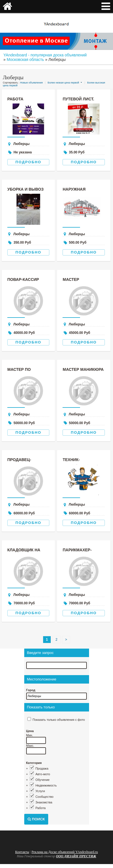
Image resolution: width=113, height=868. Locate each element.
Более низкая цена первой (63, 83)
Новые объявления (31, 83)
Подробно (28, 162)
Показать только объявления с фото (59, 720)
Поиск (36, 819)
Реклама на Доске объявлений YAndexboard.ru (65, 852)
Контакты (22, 852)
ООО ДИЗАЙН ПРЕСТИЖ (76, 856)
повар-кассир (23, 279)
